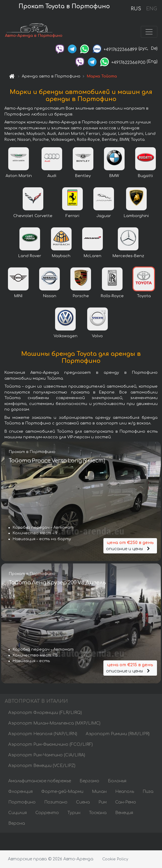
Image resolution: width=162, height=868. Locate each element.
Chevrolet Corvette (33, 216)
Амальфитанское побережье (40, 781)
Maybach (61, 256)
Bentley (83, 176)
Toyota (144, 296)
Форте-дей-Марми (62, 792)
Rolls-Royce (112, 296)
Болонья (117, 781)
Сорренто (47, 813)
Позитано (56, 802)
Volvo (97, 336)
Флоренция (20, 792)
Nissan (50, 296)
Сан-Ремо (126, 802)
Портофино (22, 802)
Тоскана (98, 813)
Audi (52, 176)
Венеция (124, 813)
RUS (136, 9)
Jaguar (104, 216)
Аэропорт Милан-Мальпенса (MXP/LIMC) (54, 723)
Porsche (81, 296)
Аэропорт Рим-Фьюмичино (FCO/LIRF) (51, 744)
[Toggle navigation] (149, 32)
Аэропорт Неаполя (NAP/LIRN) (43, 734)
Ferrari (72, 216)
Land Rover (30, 256)
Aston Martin (19, 176)
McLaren (92, 256)
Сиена (83, 802)
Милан (99, 792)
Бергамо (89, 781)
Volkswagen (66, 336)
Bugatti (145, 176)
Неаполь (125, 792)
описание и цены (130, 545)
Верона (17, 823)
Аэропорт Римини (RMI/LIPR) (118, 734)
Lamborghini (136, 216)
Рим (103, 802)
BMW (114, 176)
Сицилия (18, 813)
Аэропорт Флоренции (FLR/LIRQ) (45, 713)
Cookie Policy (115, 859)
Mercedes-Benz (128, 256)
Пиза (148, 792)
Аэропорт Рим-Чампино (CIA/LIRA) (47, 755)
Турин (74, 813)
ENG (151, 9)
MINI (18, 296)
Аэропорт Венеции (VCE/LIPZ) (42, 766)
